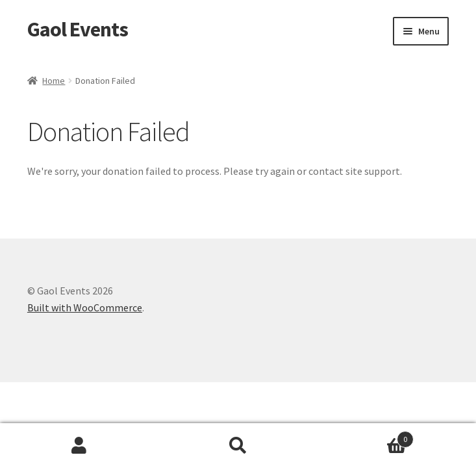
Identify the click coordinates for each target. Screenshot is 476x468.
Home (54, 81)
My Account (79, 446)
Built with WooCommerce (85, 307)
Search (238, 446)
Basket (366, 436)
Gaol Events (78, 29)
